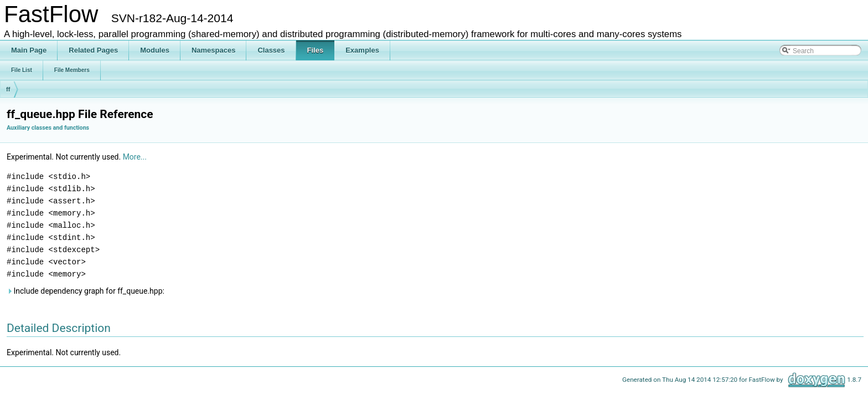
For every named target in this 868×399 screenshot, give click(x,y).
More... (135, 157)
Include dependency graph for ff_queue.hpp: (86, 291)
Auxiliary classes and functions (48, 128)
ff (8, 89)
